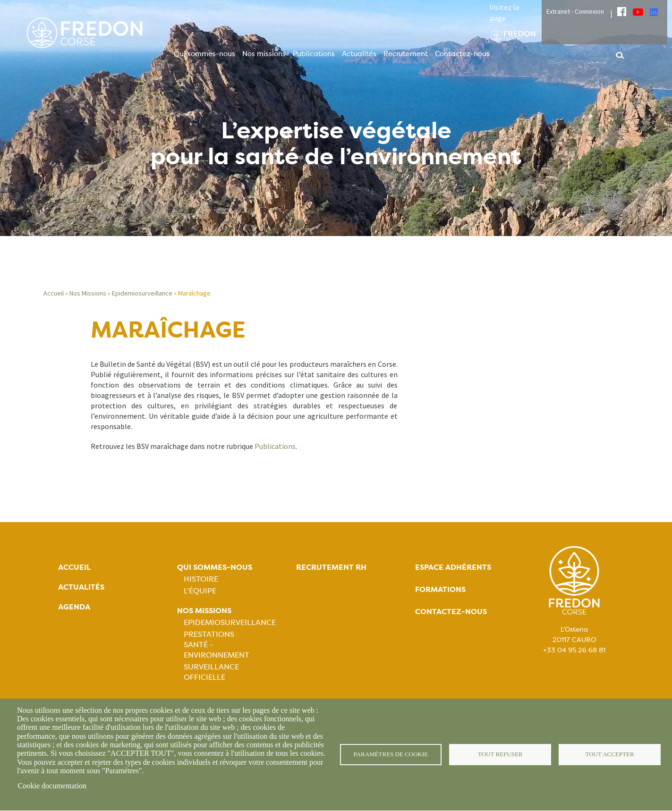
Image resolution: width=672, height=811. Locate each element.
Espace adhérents (453, 567)
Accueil (54, 293)
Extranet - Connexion (575, 11)
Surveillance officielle (211, 672)
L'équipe (200, 591)
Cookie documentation (52, 786)
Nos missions (264, 54)
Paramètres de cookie (391, 755)
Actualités (359, 54)
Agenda (74, 607)
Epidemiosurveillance (142, 293)
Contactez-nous (462, 54)
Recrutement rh (331, 567)
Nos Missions (88, 293)
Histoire (201, 579)
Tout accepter (610, 755)
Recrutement (406, 54)
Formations (440, 589)
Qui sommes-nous (204, 54)
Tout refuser (500, 755)
